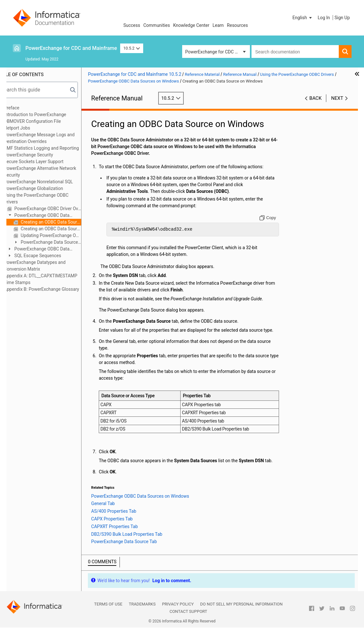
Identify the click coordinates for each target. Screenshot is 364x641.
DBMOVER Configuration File (45, 121)
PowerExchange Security (41, 155)
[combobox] (295, 51)
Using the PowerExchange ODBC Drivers (49, 198)
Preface (25, 108)
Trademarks (142, 617)
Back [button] (315, 98)
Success (132, 25)
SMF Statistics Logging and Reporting (54, 148)
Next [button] (337, 98)
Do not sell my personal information (241, 617)
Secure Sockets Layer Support (47, 162)
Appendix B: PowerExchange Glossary (54, 289)
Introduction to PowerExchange (48, 115)
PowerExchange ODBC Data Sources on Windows (51, 216)
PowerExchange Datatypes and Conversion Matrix (48, 266)
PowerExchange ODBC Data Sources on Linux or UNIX (51, 249)
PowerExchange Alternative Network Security (53, 172)
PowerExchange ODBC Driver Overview (60, 209)
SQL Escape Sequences (50, 256)
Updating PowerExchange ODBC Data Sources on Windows (63, 235)
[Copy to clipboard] (271, 218)
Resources (237, 25)
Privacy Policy (178, 617)
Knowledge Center (191, 25)
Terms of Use (108, 617)
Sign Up (342, 18)
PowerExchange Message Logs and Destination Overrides (52, 138)
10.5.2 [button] (132, 48)
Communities (157, 25)
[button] (303, 18)
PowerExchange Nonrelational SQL (51, 182)
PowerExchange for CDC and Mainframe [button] (218, 52)
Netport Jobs (30, 128)
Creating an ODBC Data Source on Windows (63, 222)
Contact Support (188, 625)
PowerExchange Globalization (46, 188)
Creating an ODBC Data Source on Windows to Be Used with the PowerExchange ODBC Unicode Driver (63, 229)
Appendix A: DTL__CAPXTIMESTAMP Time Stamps (54, 279)
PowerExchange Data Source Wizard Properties (59, 243)
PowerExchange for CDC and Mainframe (71, 48)
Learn (218, 25)
